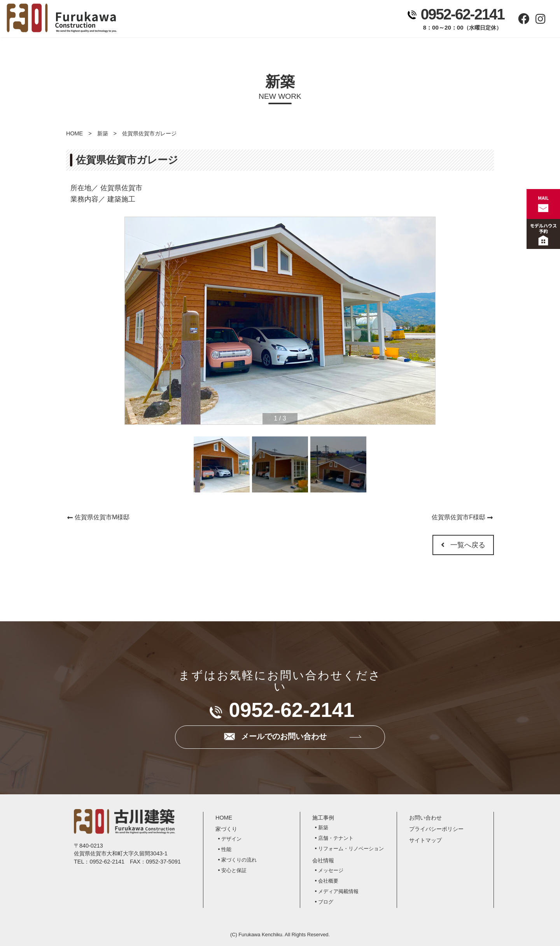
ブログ (326, 902)
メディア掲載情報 (338, 891)
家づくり (218, 20)
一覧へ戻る (463, 545)
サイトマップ (425, 840)
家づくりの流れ (239, 860)
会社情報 (318, 20)
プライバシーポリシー (436, 829)
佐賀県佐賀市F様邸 (458, 517)
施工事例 (268, 20)
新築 (103, 133)
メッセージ (331, 870)
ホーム (167, 20)
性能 (226, 849)
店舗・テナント (336, 838)
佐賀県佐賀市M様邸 (102, 517)
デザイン (231, 839)
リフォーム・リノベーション (351, 849)
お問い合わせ (369, 20)
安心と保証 (234, 870)
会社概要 (328, 881)
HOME (74, 133)
